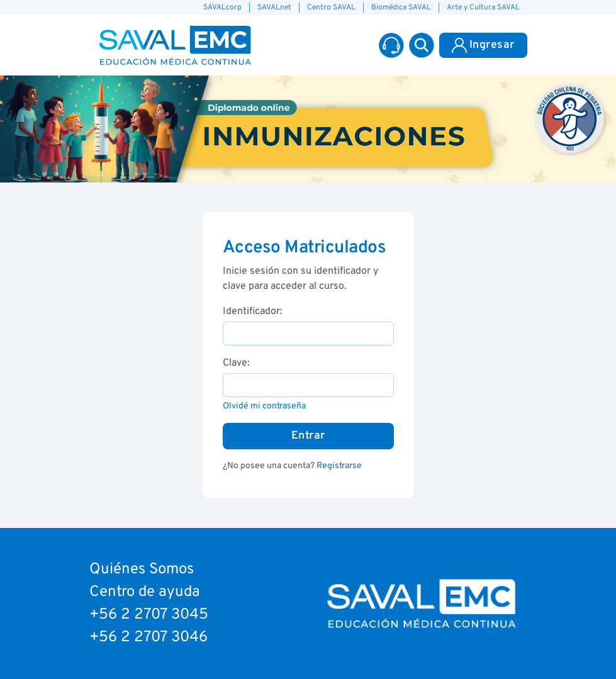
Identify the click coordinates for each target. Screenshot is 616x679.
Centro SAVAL (331, 8)
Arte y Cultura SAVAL (483, 8)
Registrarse (339, 466)
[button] (422, 45)
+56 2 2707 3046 (148, 637)
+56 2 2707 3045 (149, 615)
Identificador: (253, 311)
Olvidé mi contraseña (264, 406)
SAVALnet (274, 8)
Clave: (236, 363)
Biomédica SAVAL (401, 8)
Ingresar (483, 45)
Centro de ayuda (145, 592)
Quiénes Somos (142, 570)
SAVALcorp (222, 8)
